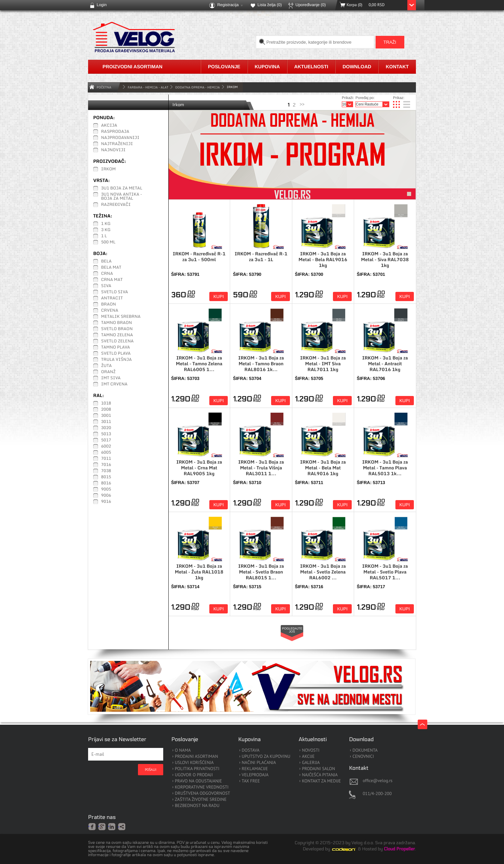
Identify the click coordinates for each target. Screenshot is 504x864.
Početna (104, 87)
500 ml (108, 242)
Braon (109, 304)
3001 (106, 416)
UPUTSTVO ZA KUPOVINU (266, 757)
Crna (107, 274)
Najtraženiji (117, 144)
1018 (106, 403)
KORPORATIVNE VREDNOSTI (202, 787)
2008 (106, 410)
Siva (106, 286)
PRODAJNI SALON (318, 769)
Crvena (110, 311)
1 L (104, 236)
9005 (106, 490)
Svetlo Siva (115, 292)
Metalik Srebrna (121, 317)
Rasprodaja (115, 132)
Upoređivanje (311, 5)
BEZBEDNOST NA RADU (197, 806)
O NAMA (183, 750)
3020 (106, 428)
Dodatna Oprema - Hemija (198, 87)
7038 (106, 471)
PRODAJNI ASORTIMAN (196, 757)
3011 (106, 422)
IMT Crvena (114, 384)
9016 (106, 502)
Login (102, 5)
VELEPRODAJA (255, 775)
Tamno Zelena (117, 335)
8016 (106, 483)
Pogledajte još (292, 630)
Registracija (228, 5)
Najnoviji (113, 150)
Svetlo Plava (116, 354)
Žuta (106, 366)
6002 (106, 447)
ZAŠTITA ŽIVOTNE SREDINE (201, 800)
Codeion (349, 849)
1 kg (106, 224)
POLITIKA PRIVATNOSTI (197, 769)
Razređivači (116, 205)
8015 (106, 477)
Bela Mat (111, 268)
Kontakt (397, 67)
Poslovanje (224, 67)
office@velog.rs (377, 781)
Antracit (112, 298)
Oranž (108, 372)
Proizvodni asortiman (132, 67)
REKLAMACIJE (255, 769)
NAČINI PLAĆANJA (259, 763)
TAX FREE (251, 781)
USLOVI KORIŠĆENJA (194, 763)
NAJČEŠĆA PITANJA (320, 775)
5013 (106, 434)
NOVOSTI (311, 750)
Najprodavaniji (120, 138)
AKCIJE (308, 757)
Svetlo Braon (117, 329)
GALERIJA (311, 763)
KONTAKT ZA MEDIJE (321, 781)
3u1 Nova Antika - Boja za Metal (122, 197)
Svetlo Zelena (117, 341)
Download (357, 67)
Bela (106, 261)
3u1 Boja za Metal (122, 188)
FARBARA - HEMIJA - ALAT (148, 87)
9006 (106, 496)
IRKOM (108, 169)
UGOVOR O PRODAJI (194, 775)
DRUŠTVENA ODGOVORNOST (202, 794)
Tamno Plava (116, 348)
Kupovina (267, 67)
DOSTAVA (251, 750)
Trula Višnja (116, 360)
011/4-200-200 (377, 794)
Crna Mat (112, 280)
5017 (106, 440)
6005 (106, 453)
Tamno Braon (116, 323)
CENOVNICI (363, 757)
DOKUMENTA (365, 750)
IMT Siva (111, 378)
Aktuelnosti (311, 67)
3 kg (106, 230)
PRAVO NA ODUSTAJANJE (198, 781)
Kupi (219, 296)
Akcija (109, 126)
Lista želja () (270, 5)
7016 (106, 465)
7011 (106, 459)
